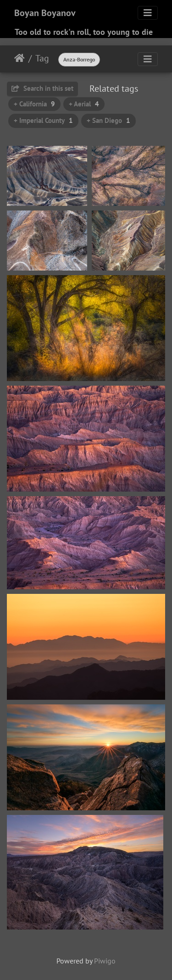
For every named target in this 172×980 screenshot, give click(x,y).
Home (19, 58)
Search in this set (42, 88)
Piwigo (105, 961)
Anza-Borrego (79, 59)
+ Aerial (84, 104)
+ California (34, 104)
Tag (42, 58)
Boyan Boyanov (45, 13)
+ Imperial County (43, 120)
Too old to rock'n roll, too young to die (84, 32)
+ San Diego (108, 120)
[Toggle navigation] (148, 13)
